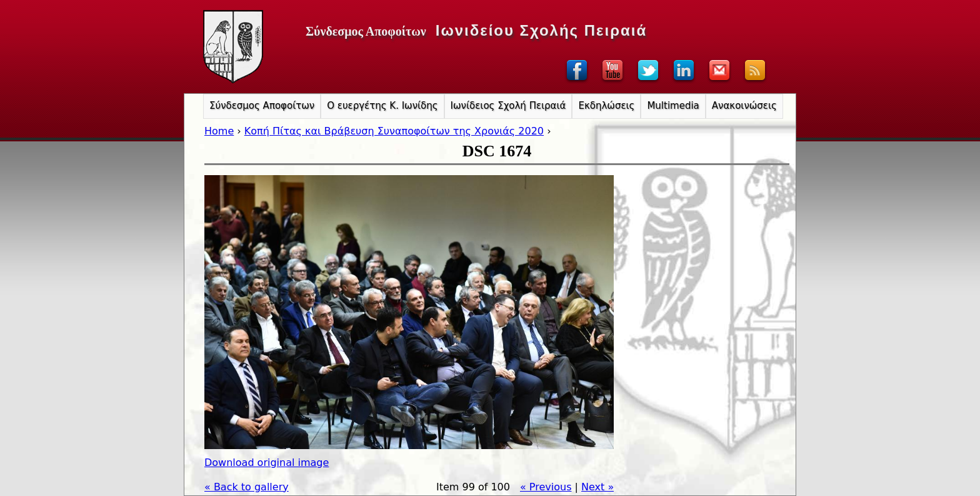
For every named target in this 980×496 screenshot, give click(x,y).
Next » (597, 487)
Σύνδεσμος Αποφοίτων (262, 106)
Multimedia (673, 106)
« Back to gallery (247, 487)
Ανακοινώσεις (744, 106)
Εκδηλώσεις (606, 106)
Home (219, 131)
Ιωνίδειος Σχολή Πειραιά (508, 106)
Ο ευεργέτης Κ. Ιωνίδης (382, 106)
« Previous (546, 487)
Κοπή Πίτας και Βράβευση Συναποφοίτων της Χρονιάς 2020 (394, 131)
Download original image (267, 463)
